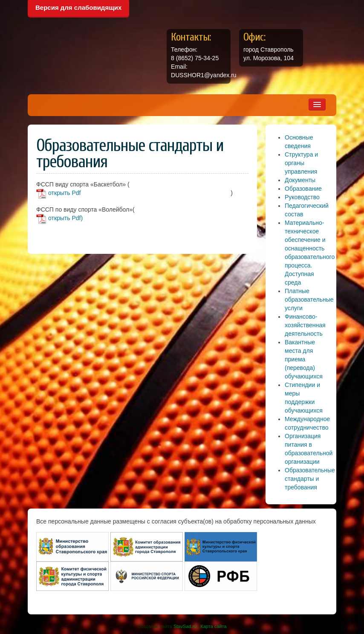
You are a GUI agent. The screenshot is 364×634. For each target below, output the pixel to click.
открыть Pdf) (65, 218)
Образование (303, 189)
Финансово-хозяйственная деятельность (305, 325)
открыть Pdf (64, 193)
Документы (300, 180)
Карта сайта (213, 626)
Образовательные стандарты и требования (310, 479)
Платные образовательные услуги (309, 300)
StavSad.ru (185, 626)
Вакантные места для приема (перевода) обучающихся (304, 359)
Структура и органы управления (301, 163)
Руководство (302, 197)
